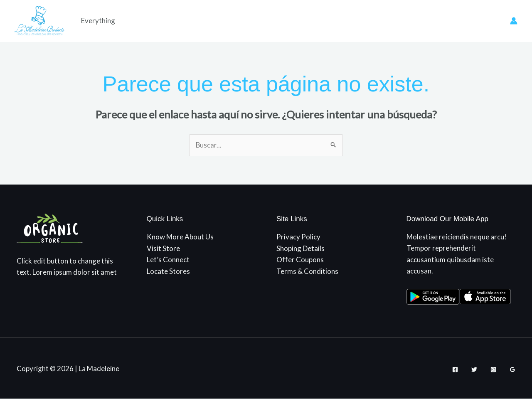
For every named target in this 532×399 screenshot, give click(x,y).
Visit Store (163, 248)
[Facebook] (455, 369)
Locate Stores (168, 271)
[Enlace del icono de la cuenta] (514, 21)
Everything (98, 21)
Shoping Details (300, 248)
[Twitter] (474, 369)
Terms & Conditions (307, 271)
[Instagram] (493, 369)
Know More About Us (180, 237)
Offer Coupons (300, 260)
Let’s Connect (168, 260)
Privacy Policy (298, 237)
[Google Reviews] (512, 369)
